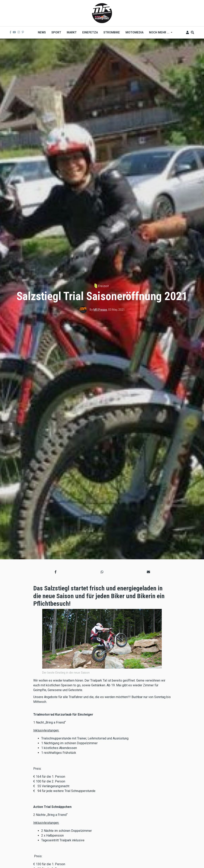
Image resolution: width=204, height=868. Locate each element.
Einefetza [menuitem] (90, 32)
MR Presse (100, 310)
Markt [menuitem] (72, 32)
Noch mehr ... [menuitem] (159, 34)
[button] (56, 572)
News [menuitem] (42, 32)
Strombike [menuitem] (112, 32)
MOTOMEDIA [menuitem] (134, 32)
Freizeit (103, 286)
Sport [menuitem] (56, 32)
